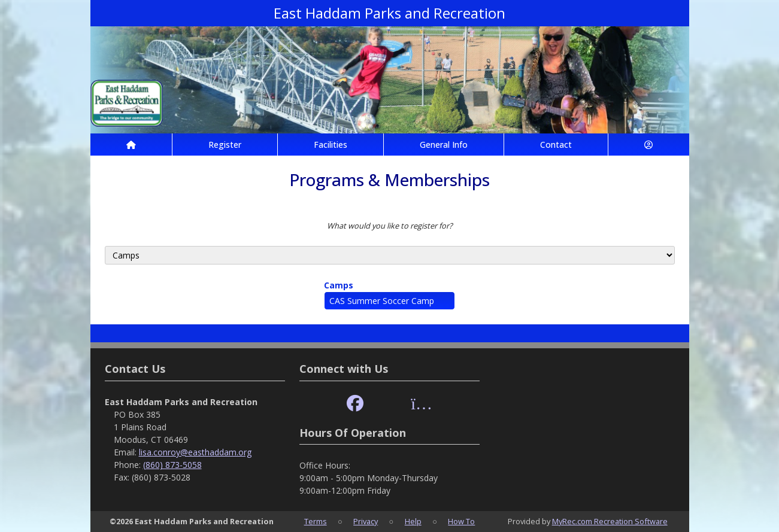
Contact (556, 145)
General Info (444, 145)
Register (225, 145)
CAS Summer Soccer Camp (382, 301)
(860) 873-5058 (172, 465)
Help (413, 521)
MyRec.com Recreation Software (610, 521)
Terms (316, 521)
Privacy (366, 521)
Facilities (331, 145)
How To (461, 521)
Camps (339, 285)
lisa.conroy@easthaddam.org (195, 452)
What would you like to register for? (390, 226)
